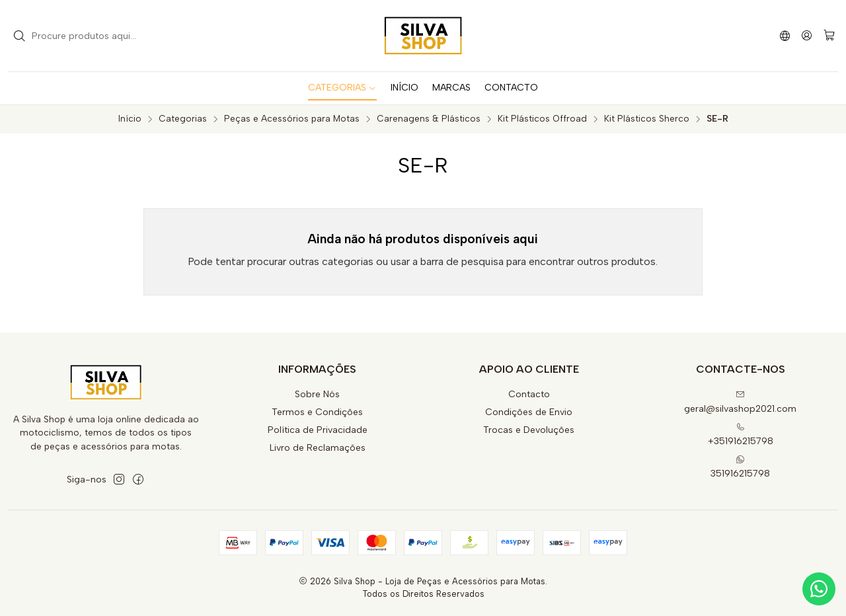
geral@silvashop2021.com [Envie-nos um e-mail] (740, 402)
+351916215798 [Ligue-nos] (741, 435)
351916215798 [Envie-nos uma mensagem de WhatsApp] (740, 467)
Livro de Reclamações (318, 448)
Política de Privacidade (318, 430)
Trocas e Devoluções (529, 430)
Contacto (529, 394)
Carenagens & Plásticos (429, 119)
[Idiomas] (785, 35)
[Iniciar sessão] (807, 35)
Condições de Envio (529, 412)
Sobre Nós (317, 394)
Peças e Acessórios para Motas (292, 119)
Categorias (183, 119)
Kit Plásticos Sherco (647, 119)
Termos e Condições (317, 412)
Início (130, 119)
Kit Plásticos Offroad (542, 119)
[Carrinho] (829, 36)
